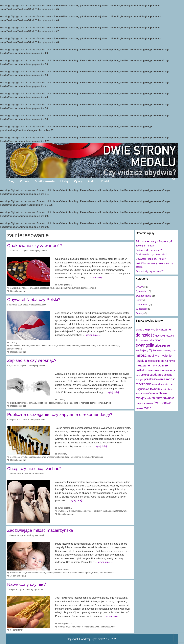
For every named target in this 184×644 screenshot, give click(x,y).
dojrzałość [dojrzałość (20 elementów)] (145, 335)
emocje (62, 627)
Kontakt (106, 181)
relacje (77, 403)
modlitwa (52, 346)
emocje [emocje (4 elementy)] (159, 340)
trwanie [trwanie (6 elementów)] (155, 389)
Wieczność (142, 309)
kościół (51, 403)
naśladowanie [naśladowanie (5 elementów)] (144, 370)
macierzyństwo (70, 573)
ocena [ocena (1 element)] (138, 375)
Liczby (64, 181)
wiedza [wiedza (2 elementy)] (146, 394)
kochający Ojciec (54, 573)
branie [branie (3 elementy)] (139, 330)
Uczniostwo (64, 570)
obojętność (87, 511)
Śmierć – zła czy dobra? (149, 250)
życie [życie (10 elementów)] (147, 408)
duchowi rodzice (18, 573)
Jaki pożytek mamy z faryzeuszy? (154, 241)
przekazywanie (66, 288)
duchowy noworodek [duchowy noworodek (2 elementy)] (145, 340)
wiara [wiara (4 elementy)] (139, 394)
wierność (85, 403)
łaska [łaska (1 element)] (151, 403)
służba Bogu (113, 346)
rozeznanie (102, 346)
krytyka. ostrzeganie (30, 457)
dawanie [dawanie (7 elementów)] (165, 329)
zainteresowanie (89, 288)
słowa (85, 457)
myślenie (54, 288)
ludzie (72, 511)
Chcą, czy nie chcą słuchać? (34, 469)
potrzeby (97, 511)
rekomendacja (63, 457)
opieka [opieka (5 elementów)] (145, 375)
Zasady (14, 343)
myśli (68, 627)
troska (77, 288)
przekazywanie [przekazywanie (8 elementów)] (155, 379)
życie (109, 403)
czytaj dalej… (97, 277)
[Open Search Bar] (174, 179)
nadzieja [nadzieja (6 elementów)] (141, 361)
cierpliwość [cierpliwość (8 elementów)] (151, 329)
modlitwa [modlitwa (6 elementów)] (153, 356)
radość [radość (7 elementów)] (171, 379)
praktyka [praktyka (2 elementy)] (140, 380)
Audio (91, 181)
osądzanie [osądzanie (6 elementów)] (156, 375)
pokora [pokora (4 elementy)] (168, 375)
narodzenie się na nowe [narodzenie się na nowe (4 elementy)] (161, 361)
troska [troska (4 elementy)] (146, 389)
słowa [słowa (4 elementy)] (161, 384)
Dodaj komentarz (18, 291)
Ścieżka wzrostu (45, 181)
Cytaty (78, 181)
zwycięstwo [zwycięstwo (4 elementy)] (142, 403)
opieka (88, 573)
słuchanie (107, 511)
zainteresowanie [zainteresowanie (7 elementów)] (163, 398)
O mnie (25, 181)
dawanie (14, 288)
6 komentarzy (17, 630)
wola (97, 627)
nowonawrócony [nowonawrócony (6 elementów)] (164, 370)
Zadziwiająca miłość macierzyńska (40, 530)
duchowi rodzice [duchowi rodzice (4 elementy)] (165, 336)
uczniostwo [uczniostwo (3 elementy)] (166, 389)
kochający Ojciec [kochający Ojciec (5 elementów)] (146, 350)
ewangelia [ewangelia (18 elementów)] (145, 345)
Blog (11, 181)
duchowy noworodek (36, 573)
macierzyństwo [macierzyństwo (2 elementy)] (169, 351)
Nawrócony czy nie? (26, 584)
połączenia (67, 403)
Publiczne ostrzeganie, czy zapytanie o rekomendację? (60, 414)
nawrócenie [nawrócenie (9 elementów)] (159, 365)
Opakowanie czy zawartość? (34, 246)
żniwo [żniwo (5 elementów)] (139, 408)
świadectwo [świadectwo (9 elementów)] (162, 403)
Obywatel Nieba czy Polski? (34, 299)
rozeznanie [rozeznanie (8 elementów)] (144, 384)
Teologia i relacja (145, 246)
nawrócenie (77, 627)
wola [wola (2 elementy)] (149, 398)
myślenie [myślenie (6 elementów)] (166, 356)
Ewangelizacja (65, 285)
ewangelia (34, 288)
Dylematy (63, 454)
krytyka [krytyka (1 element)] (160, 351)
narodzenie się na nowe (68, 346)
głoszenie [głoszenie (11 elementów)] (163, 345)
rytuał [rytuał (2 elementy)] (155, 384)
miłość (44, 346)
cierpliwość (15, 346)
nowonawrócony (88, 346)
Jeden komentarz (18, 576)
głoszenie (45, 288)
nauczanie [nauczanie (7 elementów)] (143, 365)
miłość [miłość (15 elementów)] (141, 355)
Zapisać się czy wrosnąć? (32, 360)
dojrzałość (24, 288)
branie (13, 403)
